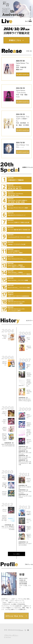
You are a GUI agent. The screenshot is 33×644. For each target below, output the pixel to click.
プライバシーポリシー (11, 635)
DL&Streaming (23, 74)
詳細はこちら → (17, 40)
